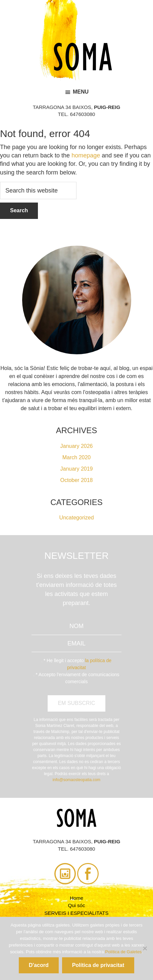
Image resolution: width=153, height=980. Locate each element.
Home (76, 898)
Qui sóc (77, 905)
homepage (86, 155)
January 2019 (77, 469)
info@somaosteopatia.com (76, 780)
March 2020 (77, 457)
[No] (145, 948)
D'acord (39, 965)
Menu (81, 92)
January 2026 (77, 446)
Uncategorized (76, 518)
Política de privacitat (98, 965)
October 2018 (77, 480)
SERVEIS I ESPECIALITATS (77, 913)
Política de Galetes (123, 952)
